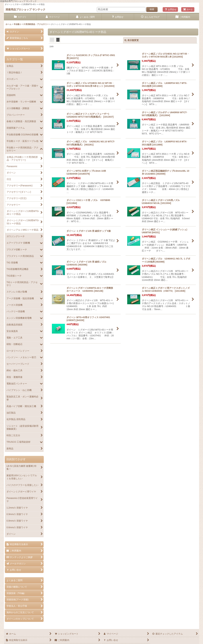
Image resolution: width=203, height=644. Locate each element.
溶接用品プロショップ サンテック (25, 9)
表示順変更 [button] (132, 40)
